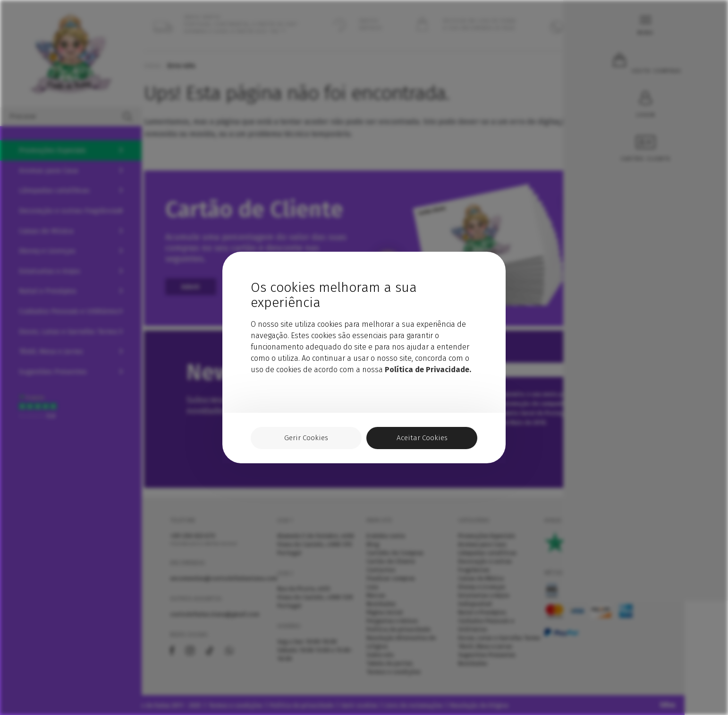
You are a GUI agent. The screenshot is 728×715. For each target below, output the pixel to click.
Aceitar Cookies (422, 438)
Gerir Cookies (306, 438)
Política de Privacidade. (428, 369)
